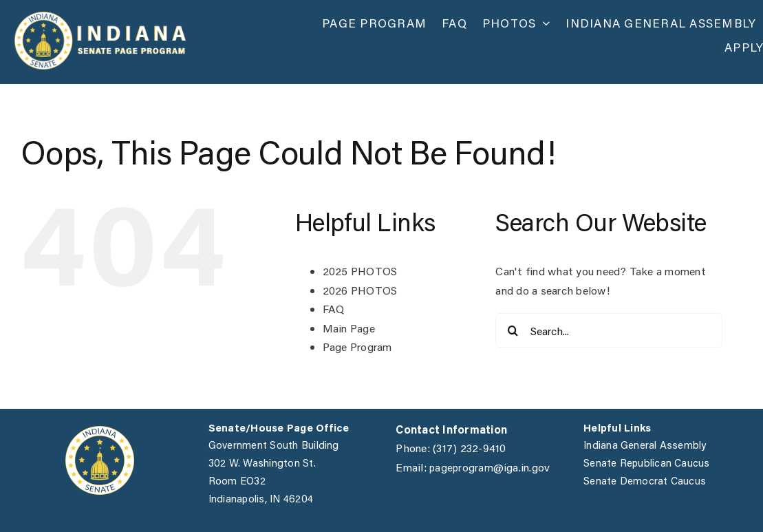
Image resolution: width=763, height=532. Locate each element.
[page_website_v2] (100, 16)
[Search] (513, 330)
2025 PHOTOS (360, 271)
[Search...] (609, 330)
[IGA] (100, 431)
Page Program (357, 347)
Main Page (349, 328)
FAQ (334, 309)
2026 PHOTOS (360, 290)
